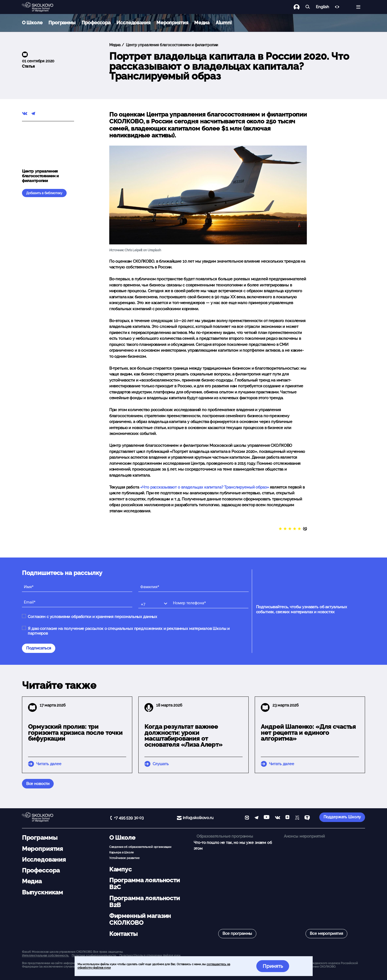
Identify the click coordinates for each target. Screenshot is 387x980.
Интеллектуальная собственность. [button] (45, 955)
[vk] (277, 818)
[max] (247, 818)
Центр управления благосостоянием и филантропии (171, 45)
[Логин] (300, 7)
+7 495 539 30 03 (129, 818)
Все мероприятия (326, 933)
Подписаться (39, 648)
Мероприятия (172, 23)
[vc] (297, 818)
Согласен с (92, 617)
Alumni (224, 23)
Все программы (237, 933)
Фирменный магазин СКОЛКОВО (140, 919)
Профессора (96, 23)
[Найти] (308, 7)
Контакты (123, 934)
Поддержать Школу (342, 817)
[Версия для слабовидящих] (337, 7)
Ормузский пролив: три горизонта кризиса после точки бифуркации (75, 733)
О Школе (32, 23)
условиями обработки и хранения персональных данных (104, 617)
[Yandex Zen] (287, 818)
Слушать (161, 764)
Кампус (120, 869)
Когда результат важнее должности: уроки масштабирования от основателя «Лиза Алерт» (183, 736)
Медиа (202, 23)
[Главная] (42, 7)
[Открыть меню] (358, 7)
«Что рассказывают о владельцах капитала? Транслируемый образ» (205, 487)
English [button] (322, 7)
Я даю (129, 631)
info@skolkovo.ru (198, 818)
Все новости (38, 784)
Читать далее (49, 764)
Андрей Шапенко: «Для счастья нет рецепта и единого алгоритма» (308, 733)
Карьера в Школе (122, 852)
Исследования (133, 23)
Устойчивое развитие (124, 858)
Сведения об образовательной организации (140, 847)
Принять (273, 966)
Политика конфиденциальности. (94, 955)
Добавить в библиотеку (44, 193)
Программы (62, 23)
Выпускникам (42, 892)
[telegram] (256, 818)
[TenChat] (307, 818)
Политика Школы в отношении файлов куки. (150, 955)
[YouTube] (267, 818)
